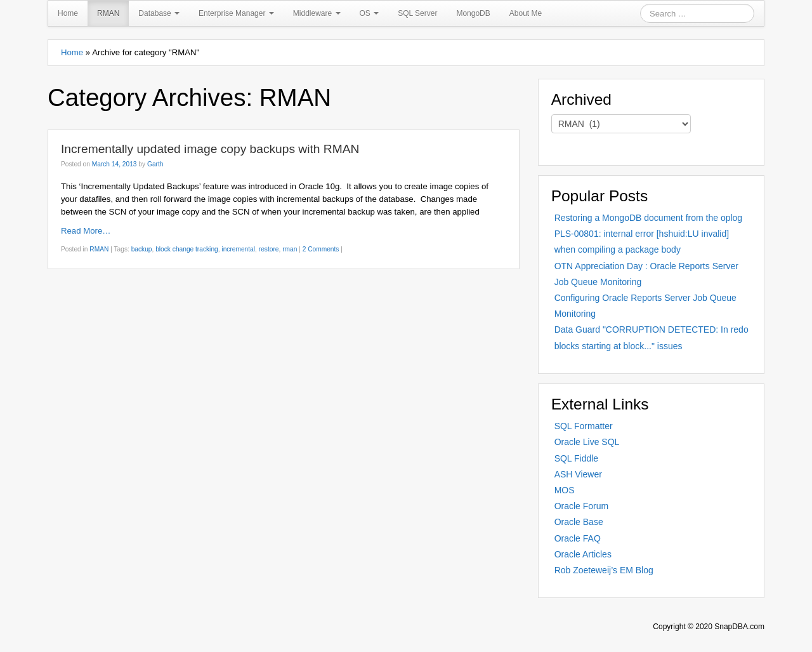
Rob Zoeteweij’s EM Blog (604, 570)
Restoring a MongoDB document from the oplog (649, 218)
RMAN (108, 13)
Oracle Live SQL (587, 442)
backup (142, 249)
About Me (526, 13)
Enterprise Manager (236, 13)
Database (159, 13)
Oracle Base (579, 522)
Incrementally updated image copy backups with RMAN (210, 149)
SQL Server (417, 13)
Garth (155, 164)
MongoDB (473, 13)
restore (269, 249)
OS (370, 13)
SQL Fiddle (577, 458)
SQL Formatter (584, 426)
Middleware (317, 13)
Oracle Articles (583, 554)
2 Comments (321, 249)
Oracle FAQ (578, 538)
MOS (565, 490)
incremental (238, 249)
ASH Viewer (578, 474)
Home (68, 13)
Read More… (86, 231)
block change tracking (187, 249)
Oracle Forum (582, 506)
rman (290, 249)
